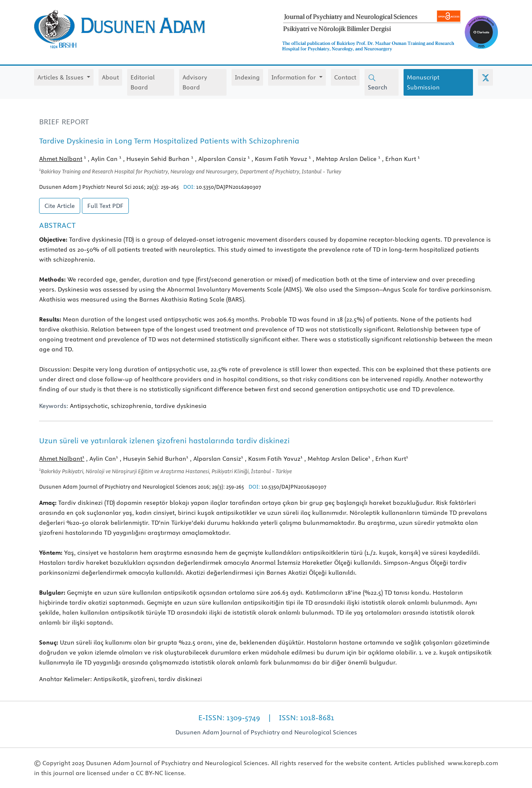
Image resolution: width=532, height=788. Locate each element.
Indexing (247, 77)
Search (378, 82)
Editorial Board (143, 82)
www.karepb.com (473, 763)
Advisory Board (195, 82)
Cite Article (60, 206)
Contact (345, 77)
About (110, 77)
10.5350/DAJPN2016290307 (229, 187)
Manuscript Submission (423, 82)
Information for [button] (294, 77)
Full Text (105, 206)
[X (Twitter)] (485, 77)
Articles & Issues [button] (61, 77)
